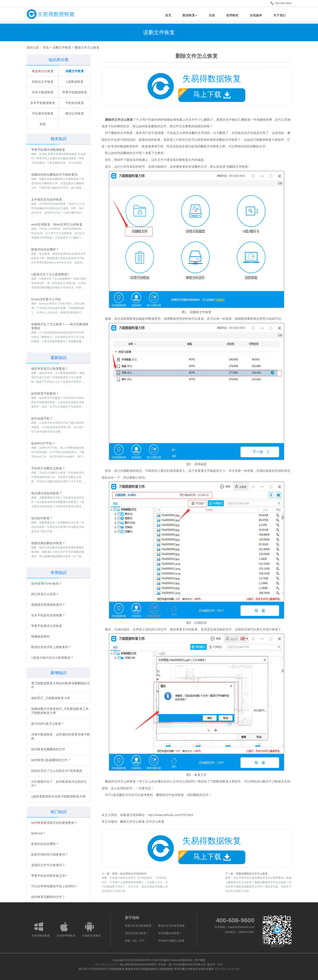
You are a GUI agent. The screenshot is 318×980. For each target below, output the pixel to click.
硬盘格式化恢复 (43, 71)
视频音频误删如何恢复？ (48, 543)
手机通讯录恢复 (43, 113)
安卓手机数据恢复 (43, 103)
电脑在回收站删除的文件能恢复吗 (54, 175)
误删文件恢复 (62, 47)
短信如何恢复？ (42, 518)
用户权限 (200, 960)
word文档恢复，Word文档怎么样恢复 (57, 224)
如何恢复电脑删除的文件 (48, 749)
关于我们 (280, 15)
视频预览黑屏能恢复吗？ (48, 605)
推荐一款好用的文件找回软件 (129, 874)
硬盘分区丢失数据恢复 (138, 926)
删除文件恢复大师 (213, 146)
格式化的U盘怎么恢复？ (48, 724)
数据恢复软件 (100, 969)
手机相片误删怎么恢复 (171, 941)
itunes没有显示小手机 (46, 299)
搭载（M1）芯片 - (136, 941)
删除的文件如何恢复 (170, 795)
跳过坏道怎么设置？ (45, 594)
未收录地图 (233, 969)
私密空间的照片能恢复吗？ (50, 854)
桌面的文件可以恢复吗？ (48, 865)
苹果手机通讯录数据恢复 (48, 150)
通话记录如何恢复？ (137, 933)
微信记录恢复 (75, 113)
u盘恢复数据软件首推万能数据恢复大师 (58, 796)
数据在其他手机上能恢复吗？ (51, 647)
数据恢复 (190, 15)
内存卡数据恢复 (43, 92)
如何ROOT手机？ (43, 443)
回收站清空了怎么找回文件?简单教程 (57, 771)
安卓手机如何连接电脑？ (48, 615)
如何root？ (38, 833)
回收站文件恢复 (43, 82)
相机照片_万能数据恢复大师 (51, 698)
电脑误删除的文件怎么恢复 (252, 874)
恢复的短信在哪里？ (45, 249)
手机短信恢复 (75, 103)
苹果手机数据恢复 (75, 92)
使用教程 (232, 15)
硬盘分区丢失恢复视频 (171, 926)
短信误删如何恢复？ (170, 933)
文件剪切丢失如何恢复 (47, 199)
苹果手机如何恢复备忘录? (49, 876)
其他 (43, 124)
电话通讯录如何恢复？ (47, 493)
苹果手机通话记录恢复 (47, 626)
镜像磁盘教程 (40, 636)
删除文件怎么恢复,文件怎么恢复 (142, 822)
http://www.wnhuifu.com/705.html (171, 815)
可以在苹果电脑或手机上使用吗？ (54, 886)
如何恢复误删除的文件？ (48, 897)
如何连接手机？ (42, 418)
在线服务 (256, 15)
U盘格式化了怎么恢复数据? (50, 274)
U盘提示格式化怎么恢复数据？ (52, 658)
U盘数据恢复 (74, 82)
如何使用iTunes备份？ (47, 583)
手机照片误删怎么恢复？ (48, 468)
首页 (168, 15)
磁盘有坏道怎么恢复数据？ (50, 369)
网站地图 (220, 969)
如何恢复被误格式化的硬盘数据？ (54, 823)
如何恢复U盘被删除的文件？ (51, 760)
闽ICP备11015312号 (107, 965)
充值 (212, 15)
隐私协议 (187, 960)
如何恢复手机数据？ (45, 393)
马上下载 (204, 93)
